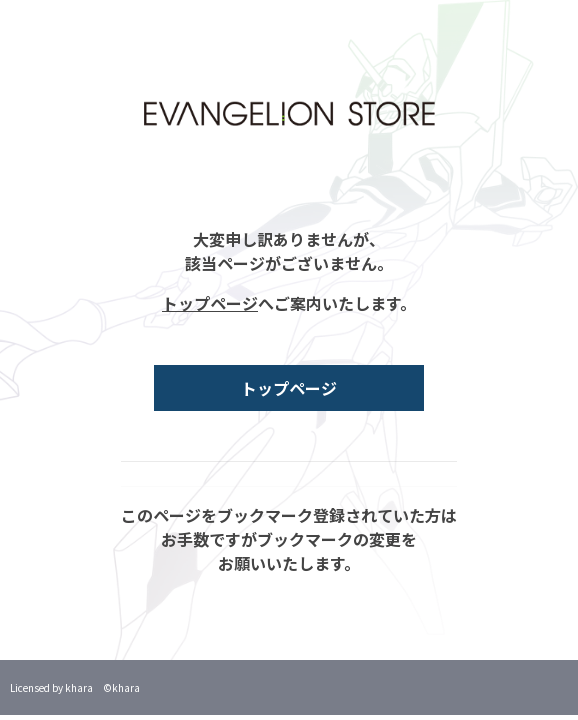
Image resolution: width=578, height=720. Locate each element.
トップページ (210, 303)
